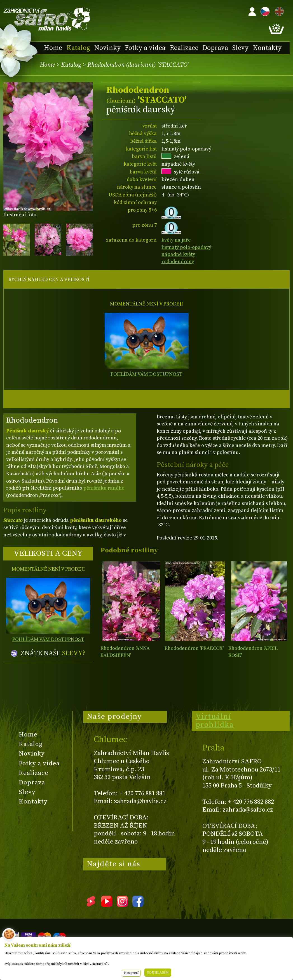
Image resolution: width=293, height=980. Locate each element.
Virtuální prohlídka (215, 721)
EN (278, 11)
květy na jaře (176, 240)
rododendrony (178, 262)
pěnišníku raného (104, 488)
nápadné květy (178, 254)
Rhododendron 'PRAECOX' (194, 648)
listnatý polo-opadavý (186, 247)
